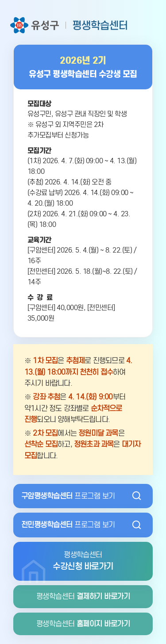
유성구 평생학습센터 (69, 25)
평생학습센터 (83, 596)
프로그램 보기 (68, 496)
